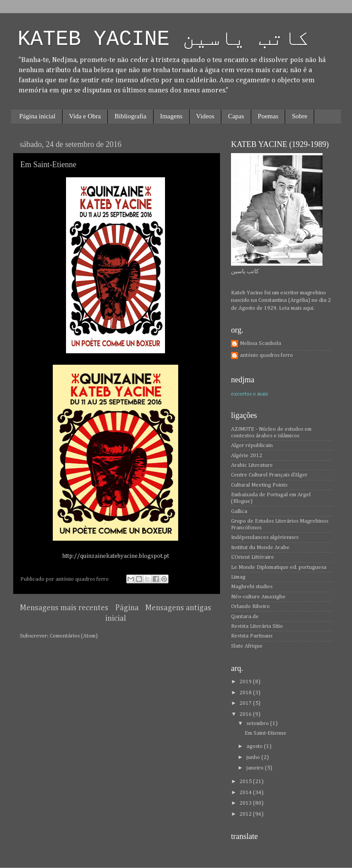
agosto (255, 746)
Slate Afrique (247, 646)
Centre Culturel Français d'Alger (269, 475)
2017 (246, 703)
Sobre (299, 116)
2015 (246, 782)
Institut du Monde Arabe (260, 548)
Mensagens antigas (178, 608)
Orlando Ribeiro (250, 606)
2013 (246, 803)
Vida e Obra (85, 116)
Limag (238, 577)
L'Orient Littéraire (253, 557)
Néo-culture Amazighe (258, 597)
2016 (246, 714)
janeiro (256, 768)
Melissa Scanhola (260, 343)
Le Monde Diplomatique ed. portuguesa (279, 567)
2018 (246, 693)
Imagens (171, 116)
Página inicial (37, 116)
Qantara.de (245, 617)
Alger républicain (252, 445)
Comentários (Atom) (74, 636)
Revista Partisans (252, 636)
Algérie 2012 (247, 456)
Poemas (268, 116)
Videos (205, 116)
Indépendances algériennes (265, 537)
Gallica (239, 511)
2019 (246, 682)
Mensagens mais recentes (64, 608)
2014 (246, 793)
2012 (246, 814)
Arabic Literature (252, 465)
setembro (258, 723)
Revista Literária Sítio (257, 626)
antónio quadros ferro (266, 355)
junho (254, 757)
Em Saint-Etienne (48, 165)
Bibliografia (130, 116)
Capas (236, 116)
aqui (308, 308)
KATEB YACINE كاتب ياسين (163, 39)
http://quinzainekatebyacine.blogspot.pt (115, 556)
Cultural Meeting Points (259, 485)
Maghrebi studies (252, 587)
